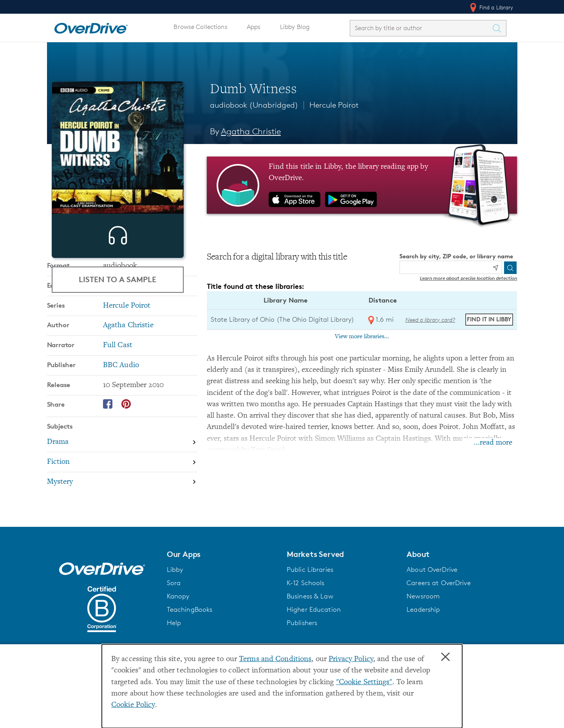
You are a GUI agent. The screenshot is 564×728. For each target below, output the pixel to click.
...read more (493, 443)
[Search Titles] (499, 28)
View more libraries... (362, 337)
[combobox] (421, 28)
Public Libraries (310, 614)
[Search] (510, 268)
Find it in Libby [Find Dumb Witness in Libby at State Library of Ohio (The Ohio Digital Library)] (489, 319)
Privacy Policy (351, 659)
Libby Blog (295, 27)
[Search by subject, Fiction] (122, 522)
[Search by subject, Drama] (122, 502)
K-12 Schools (305, 627)
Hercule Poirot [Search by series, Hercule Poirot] (127, 365)
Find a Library (491, 7)
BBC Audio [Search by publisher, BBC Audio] (121, 424)
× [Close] (445, 657)
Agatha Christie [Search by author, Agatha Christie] (251, 131)
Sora (174, 627)
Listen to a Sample (117, 279)
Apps (254, 27)
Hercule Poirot (334, 105)
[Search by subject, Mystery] (122, 541)
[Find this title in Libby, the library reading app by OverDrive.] (362, 185)
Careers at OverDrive (438, 627)
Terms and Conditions (275, 659)
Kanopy (178, 640)
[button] (222, 598)
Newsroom (423, 640)
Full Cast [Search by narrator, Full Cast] (118, 405)
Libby (175, 614)
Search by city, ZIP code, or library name (456, 256)
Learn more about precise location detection (468, 278)
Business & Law (310, 640)
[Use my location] (495, 268)
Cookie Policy (133, 705)
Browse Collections (200, 27)
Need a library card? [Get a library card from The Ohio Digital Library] (430, 320)
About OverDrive (432, 614)
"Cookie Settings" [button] (364, 682)
